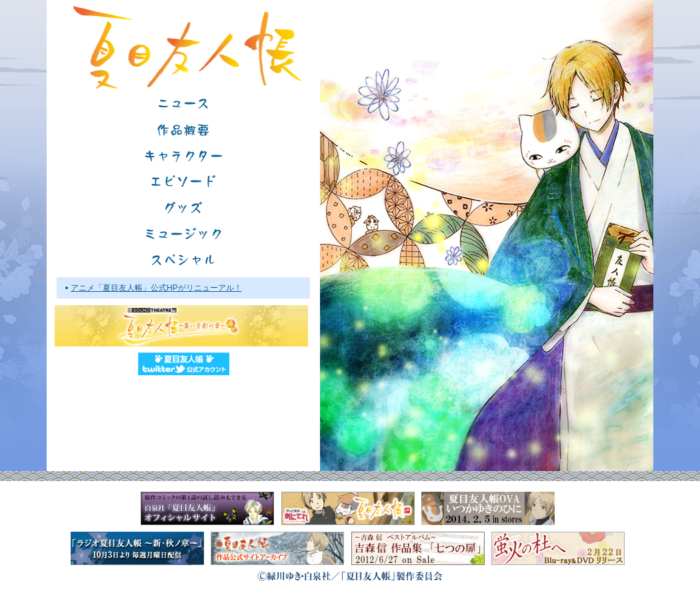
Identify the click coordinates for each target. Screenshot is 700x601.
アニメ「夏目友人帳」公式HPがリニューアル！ (156, 288)
